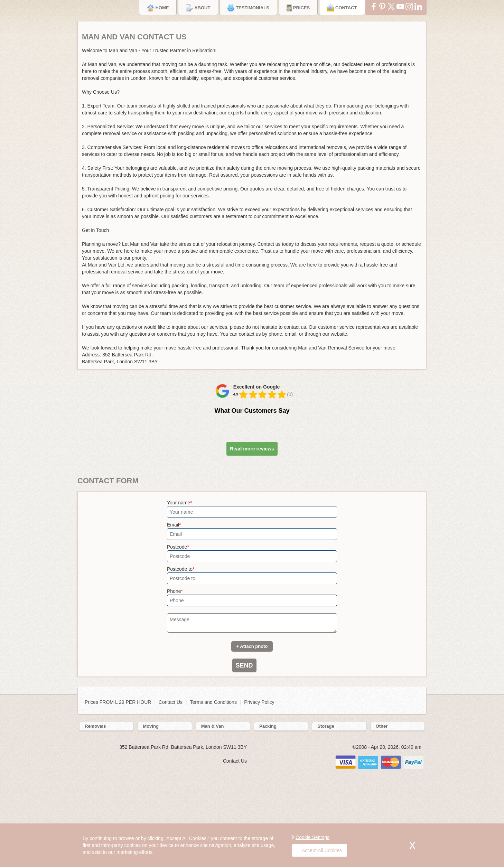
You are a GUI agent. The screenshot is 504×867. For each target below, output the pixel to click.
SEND (244, 665)
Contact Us (171, 702)
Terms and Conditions (213, 702)
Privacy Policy (259, 702)
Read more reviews (252, 449)
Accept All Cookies (319, 850)
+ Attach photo (252, 646)
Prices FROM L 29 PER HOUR (119, 702)
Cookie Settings (312, 837)
